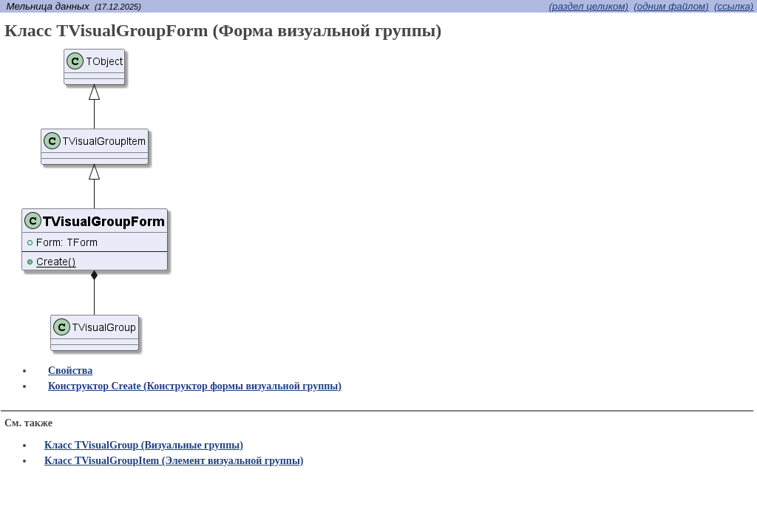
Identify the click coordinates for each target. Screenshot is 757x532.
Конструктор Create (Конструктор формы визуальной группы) (195, 386)
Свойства (70, 371)
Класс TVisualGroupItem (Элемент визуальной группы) (174, 461)
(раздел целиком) (589, 6)
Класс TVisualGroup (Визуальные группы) (144, 445)
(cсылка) (734, 6)
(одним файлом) (671, 6)
